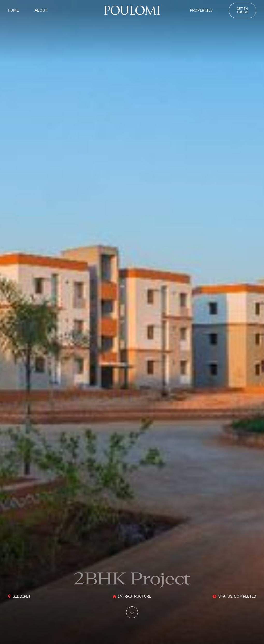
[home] (132, 10)
